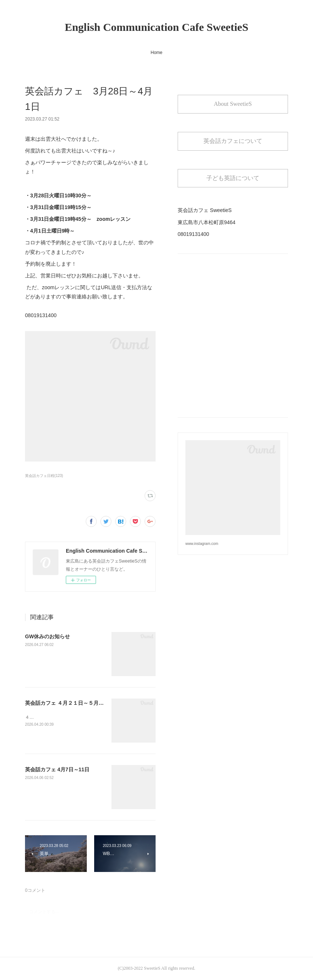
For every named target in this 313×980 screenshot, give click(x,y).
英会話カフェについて (233, 141)
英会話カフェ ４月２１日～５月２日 (67, 703)
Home (156, 53)
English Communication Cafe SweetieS (156, 27)
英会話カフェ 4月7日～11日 (57, 769)
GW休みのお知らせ (47, 636)
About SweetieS (233, 104)
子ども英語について (233, 178)
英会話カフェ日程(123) (44, 476)
